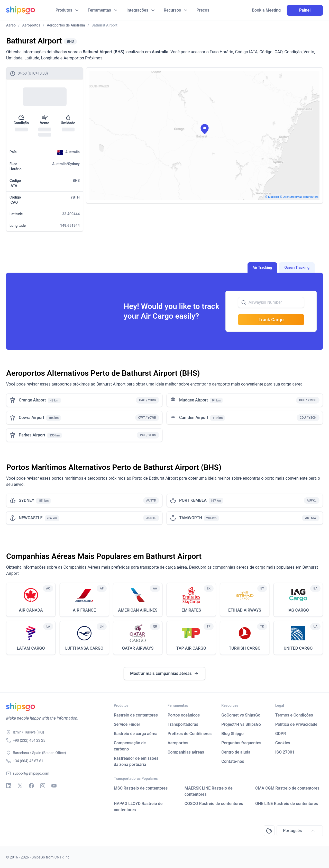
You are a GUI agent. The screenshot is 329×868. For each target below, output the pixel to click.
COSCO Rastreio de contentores (214, 804)
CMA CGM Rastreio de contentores (287, 788)
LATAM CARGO (31, 648)
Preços (203, 10)
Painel (305, 10)
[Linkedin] (9, 786)
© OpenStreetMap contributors (299, 197)
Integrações (137, 10)
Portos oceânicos (184, 715)
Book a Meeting (266, 10)
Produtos (64, 10)
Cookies (283, 743)
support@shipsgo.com (31, 773)
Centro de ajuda (236, 752)
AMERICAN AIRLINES (138, 610)
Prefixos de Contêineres (190, 734)
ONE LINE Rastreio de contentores (287, 804)
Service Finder (127, 724)
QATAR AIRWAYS (138, 648)
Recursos (172, 10)
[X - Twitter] (20, 786)
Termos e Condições (294, 715)
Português (300, 831)
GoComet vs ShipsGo (241, 715)
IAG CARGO (298, 610)
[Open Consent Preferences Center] (269, 831)
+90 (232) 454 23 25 (29, 740)
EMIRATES (191, 610)
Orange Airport (32, 400)
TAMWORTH (191, 518)
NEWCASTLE (31, 518)
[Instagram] (43, 786)
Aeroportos (178, 743)
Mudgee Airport (194, 400)
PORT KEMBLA (193, 500)
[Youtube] (54, 786)
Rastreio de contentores (136, 715)
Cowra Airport (31, 418)
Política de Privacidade (296, 724)
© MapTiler (272, 197)
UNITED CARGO (298, 648)
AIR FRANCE (84, 610)
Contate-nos (233, 761)
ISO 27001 (285, 752)
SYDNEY (26, 500)
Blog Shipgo (232, 734)
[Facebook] (31, 786)
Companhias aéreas (186, 752)
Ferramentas (99, 10)
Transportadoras (183, 724)
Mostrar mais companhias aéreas (164, 674)
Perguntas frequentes (241, 743)
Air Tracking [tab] (262, 267)
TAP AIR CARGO (191, 648)
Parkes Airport (32, 435)
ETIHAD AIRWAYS (245, 610)
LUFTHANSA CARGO (84, 648)
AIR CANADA (31, 610)
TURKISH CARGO (245, 648)
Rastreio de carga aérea (136, 734)
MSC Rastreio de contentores (141, 788)
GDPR (281, 734)
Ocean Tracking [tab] (297, 267)
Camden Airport (194, 418)
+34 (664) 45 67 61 (28, 761)
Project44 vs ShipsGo (241, 724)
